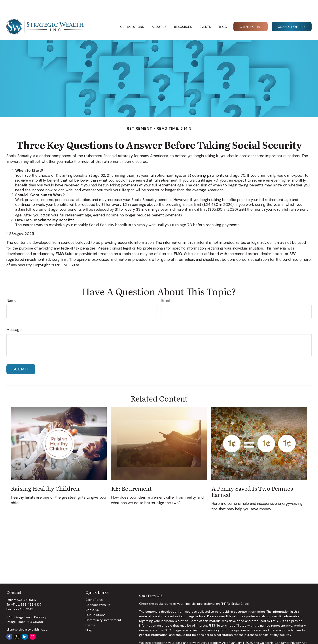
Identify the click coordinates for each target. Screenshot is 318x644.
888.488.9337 (31, 591)
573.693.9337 (26, 587)
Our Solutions (95, 602)
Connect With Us (98, 591)
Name (11, 287)
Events (90, 612)
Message (14, 316)
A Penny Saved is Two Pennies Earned (252, 478)
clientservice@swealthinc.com (28, 616)
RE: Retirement (131, 475)
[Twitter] (17, 623)
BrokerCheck (240, 590)
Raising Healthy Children (45, 475)
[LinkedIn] (25, 623)
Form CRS (155, 582)
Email (166, 287)
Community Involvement (103, 607)
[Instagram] (33, 623)
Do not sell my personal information (281, 634)
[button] (132, 13)
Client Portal (94, 586)
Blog (89, 617)
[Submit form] (21, 356)
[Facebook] (9, 623)
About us (92, 597)
